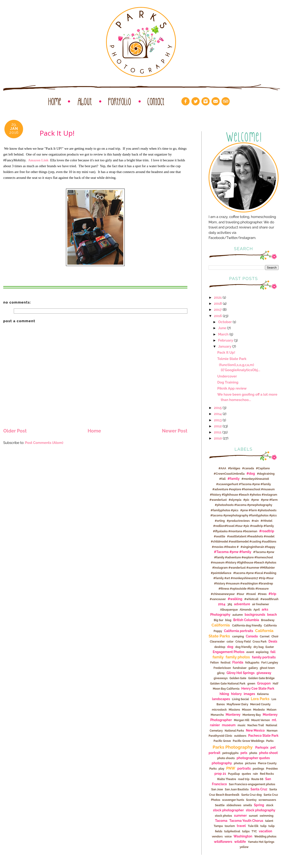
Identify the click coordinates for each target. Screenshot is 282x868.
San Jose (217, 789)
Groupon (264, 683)
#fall (223, 479)
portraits (244, 768)
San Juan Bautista (237, 789)
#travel (251, 594)
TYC (254, 831)
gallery (253, 668)
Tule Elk (253, 826)
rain (255, 774)
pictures (250, 763)
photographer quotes (253, 758)
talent (269, 821)
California (221, 625)
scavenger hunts (233, 800)
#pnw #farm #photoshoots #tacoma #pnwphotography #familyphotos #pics (244, 505)
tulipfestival (232, 831)
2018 (218, 303)
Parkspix (262, 747)
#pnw (255, 500)
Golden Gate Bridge (261, 678)
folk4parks (252, 663)
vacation (265, 831)
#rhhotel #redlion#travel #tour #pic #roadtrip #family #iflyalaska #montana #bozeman (243, 526)
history (236, 694)
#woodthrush (269, 599)
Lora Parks (260, 699)
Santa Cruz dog (251, 795)
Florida (238, 662)
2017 (218, 310)
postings (258, 769)
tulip (263, 826)
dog (230, 647)
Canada (252, 636)
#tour (240, 594)
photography (222, 763)
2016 (218, 316)
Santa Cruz (259, 789)
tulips (246, 831)
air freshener (261, 604)
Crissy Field (243, 642)
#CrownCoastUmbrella (229, 474)
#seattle (219, 536)
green (251, 684)
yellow (244, 847)
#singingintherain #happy (258, 547)
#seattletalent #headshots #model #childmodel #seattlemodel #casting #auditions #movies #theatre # (243, 542)
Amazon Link (39, 160)
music (241, 725)
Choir (275, 636)
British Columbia (246, 620)
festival (225, 663)
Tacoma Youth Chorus (246, 821)
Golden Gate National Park (228, 684)
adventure (242, 604)
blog (228, 620)
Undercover (227, 376)
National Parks (234, 731)
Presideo (272, 769)
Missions (234, 710)
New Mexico (255, 730)
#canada (248, 468)
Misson (247, 710)
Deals (273, 641)
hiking (224, 694)
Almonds (246, 610)
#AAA (222, 468)
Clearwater (217, 642)
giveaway (264, 673)
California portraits (239, 631)
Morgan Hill (242, 720)
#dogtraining (266, 474)
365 (230, 604)
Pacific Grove (222, 741)
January (225, 346)
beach (272, 615)
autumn (238, 615)
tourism (230, 826)
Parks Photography (233, 747)
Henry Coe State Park (258, 688)
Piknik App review (232, 388)
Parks (270, 741)
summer (240, 816)
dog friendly (243, 647)
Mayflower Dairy (237, 704)
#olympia (235, 500)
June (222, 328)
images (249, 694)
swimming (267, 816)
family (218, 657)
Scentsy (251, 800)
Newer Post (175, 431)
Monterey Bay (252, 715)
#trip (272, 594)
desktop (220, 647)
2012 (218, 426)
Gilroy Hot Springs (241, 673)
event (250, 652)
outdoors (240, 736)
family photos (238, 657)
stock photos (224, 816)
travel (241, 826)
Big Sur (218, 620)
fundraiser (240, 668)
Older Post (15, 431)
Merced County (260, 704)
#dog (251, 474)
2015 (218, 408)
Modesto (259, 710)
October (225, 322)
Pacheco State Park (263, 736)
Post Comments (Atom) (44, 443)
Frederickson (222, 668)
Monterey (233, 715)
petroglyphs (230, 753)
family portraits (264, 657)
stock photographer (229, 810)
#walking (235, 599)
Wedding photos (265, 837)
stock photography (261, 810)
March (223, 334)
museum (229, 725)
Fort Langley (270, 663)
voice (228, 837)
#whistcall (251, 599)
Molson (272, 710)
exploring (262, 652)
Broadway (268, 620)
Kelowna (263, 694)
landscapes (221, 699)
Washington (243, 836)
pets (244, 753)
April (256, 610)
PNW (231, 768)
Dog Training (228, 382)
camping (238, 636)
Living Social (240, 699)
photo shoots (226, 758)
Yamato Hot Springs (261, 842)
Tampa (218, 826)
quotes (246, 774)
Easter (270, 647)
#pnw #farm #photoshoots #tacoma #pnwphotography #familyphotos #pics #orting (244, 516)
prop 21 (220, 774)
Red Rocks (267, 774)
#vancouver (218, 599)
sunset (253, 816)
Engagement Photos (229, 652)
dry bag (258, 647)
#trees (262, 594)
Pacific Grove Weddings (249, 741)
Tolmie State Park (232, 359)
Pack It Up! (226, 352)
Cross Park (259, 642)
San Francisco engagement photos (252, 784)
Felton (215, 663)
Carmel (265, 636)
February (226, 340)
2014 (218, 414)
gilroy (221, 673)
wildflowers (223, 842)
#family (234, 479)
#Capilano (263, 468)
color (230, 642)
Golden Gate (238, 678)
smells (248, 805)
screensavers (267, 800)
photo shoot (268, 753)
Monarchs (217, 715)
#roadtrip (267, 531)
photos (238, 763)
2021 (218, 297)
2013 (218, 420)
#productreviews (238, 521)
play (222, 769)
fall (273, 652)
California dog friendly (247, 626)
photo (253, 753)
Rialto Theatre (227, 779)
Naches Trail (256, 725)
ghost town (267, 668)
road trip (244, 779)
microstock (219, 710)
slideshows (234, 805)
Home (94, 431)
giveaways (221, 678)
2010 (218, 438)
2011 (218, 432)
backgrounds (255, 615)
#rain (255, 521)
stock (270, 805)
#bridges (234, 468)
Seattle (220, 805)
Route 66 (257, 779)
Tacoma (221, 821)
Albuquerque (229, 610)
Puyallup (234, 774)
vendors (217, 837)
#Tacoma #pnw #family (233, 552)
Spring (259, 805)
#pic (246, 500)
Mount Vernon (261, 720)
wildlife (240, 842)
